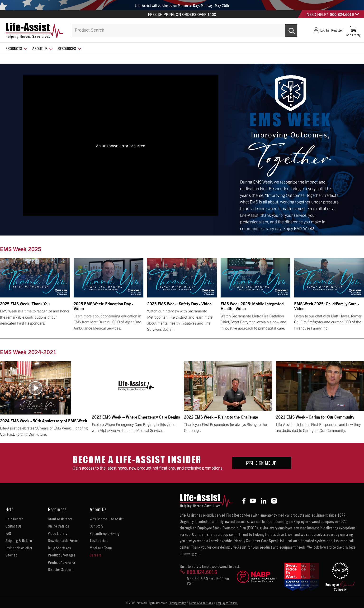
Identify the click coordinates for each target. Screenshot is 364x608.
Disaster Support (60, 569)
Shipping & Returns (19, 540)
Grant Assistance (60, 519)
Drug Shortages (59, 548)
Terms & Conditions (201, 603)
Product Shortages (62, 555)
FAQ (8, 533)
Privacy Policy (177, 603)
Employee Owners (227, 603)
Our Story (97, 526)
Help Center (14, 519)
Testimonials (99, 540)
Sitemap (11, 555)
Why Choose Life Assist (107, 519)
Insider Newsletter (19, 548)
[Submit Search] (286, 28)
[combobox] (185, 30)
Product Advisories (62, 562)
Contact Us (14, 526)
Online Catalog (59, 526)
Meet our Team (101, 548)
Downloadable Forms (63, 540)
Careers (96, 555)
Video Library (58, 533)
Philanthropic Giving (104, 533)
